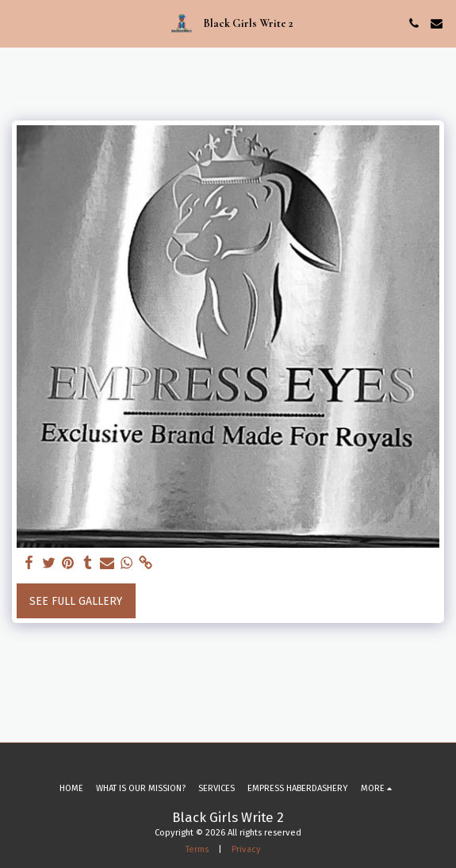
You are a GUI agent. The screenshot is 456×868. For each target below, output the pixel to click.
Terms (197, 849)
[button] (17, 23)
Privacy (246, 849)
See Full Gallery (76, 601)
